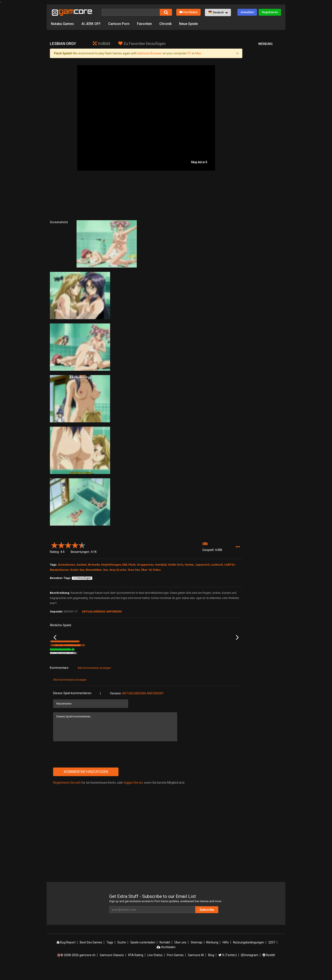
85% (206, 666)
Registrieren (270, 12)
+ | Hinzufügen (82, 578)
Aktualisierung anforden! (102, 612)
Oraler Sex (77, 570)
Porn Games (175, 968)
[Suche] (131, 12)
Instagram (250, 968)
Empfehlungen (111, 565)
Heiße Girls (176, 565)
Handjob (161, 565)
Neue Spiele (188, 24)
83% (109, 666)
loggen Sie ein (133, 795)
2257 (272, 955)
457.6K (186, 666)
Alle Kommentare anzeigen (94, 681)
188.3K (153, 666)
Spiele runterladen (143, 955)
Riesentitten (94, 570)
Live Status (155, 968)
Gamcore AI (196, 968)
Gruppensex (145, 565)
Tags (110, 955)
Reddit (269, 968)
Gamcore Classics (112, 968)
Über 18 (146, 570)
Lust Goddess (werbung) (129, 660)
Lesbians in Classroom (193, 660)
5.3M (120, 666)
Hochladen (188, 12)
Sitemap (197, 955)
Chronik (165, 24)
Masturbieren (59, 570)
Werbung (212, 955)
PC (189, 53)
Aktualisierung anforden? (143, 706)
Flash (132, 565)
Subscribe (207, 922)
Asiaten (82, 565)
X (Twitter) (228, 968)
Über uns (180, 955)
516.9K (89, 666)
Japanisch (202, 565)
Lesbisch (217, 565)
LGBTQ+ (230, 565)
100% (140, 666)
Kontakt (165, 955)
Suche (122, 955)
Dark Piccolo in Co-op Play (162, 660)
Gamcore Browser (150, 53)
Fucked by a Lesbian (94, 660)
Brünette (94, 565)
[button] (218, 12)
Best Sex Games (91, 955)
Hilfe (226, 955)
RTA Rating (136, 968)
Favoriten (144, 24)
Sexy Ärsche (118, 570)
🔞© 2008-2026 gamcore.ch (76, 968)
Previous (55, 644)
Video (157, 570)
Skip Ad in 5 (199, 162)
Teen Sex (134, 570)
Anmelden (247, 12)
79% (77, 666)
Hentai (189, 565)
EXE (125, 565)
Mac (198, 53)
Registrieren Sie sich (67, 795)
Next (237, 644)
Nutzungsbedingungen (249, 955)
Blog (211, 968)
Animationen (67, 565)
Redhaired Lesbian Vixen (65, 660)
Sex (105, 570)
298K (217, 666)
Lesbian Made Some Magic (223, 660)
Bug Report (66, 955)
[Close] (237, 53)
